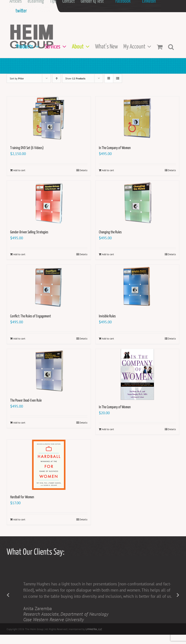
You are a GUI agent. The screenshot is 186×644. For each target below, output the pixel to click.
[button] (171, 47)
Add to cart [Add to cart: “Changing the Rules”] (108, 254)
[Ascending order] (57, 78)
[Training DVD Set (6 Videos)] (49, 119)
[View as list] (118, 78)
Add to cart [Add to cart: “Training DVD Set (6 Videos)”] (19, 170)
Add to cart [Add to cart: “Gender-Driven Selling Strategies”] (19, 254)
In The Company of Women (115, 148)
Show (75, 78)
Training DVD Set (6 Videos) (27, 148)
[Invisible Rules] (137, 287)
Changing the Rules (110, 232)
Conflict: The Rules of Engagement (31, 316)
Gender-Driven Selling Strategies (29, 232)
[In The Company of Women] (137, 119)
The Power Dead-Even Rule (26, 401)
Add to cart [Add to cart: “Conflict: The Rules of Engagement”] (19, 338)
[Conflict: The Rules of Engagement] (49, 287)
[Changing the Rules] (137, 203)
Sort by (17, 78)
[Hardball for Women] (49, 465)
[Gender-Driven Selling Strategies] (49, 203)
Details (83, 170)
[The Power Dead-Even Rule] (49, 371)
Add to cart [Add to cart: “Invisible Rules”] (108, 338)
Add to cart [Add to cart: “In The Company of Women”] (108, 170)
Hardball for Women (22, 497)
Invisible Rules (107, 316)
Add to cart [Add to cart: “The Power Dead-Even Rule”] (19, 423)
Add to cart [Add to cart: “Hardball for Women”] (19, 519)
